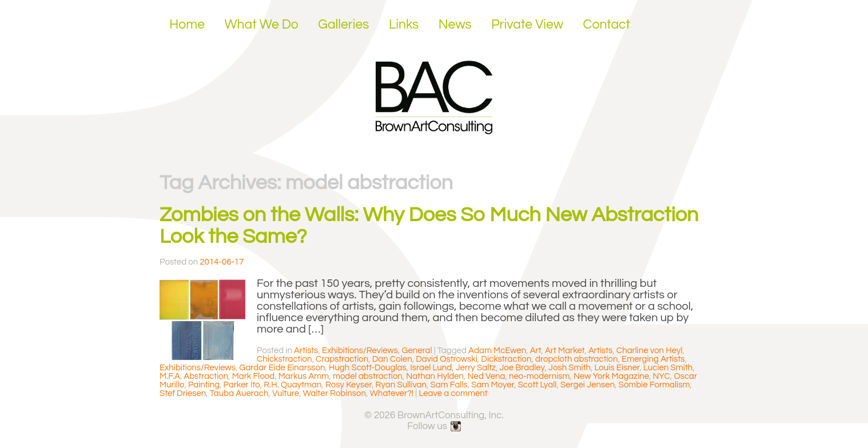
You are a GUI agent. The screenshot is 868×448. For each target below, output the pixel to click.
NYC (662, 376)
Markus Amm (304, 376)
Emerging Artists (653, 359)
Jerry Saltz (476, 368)
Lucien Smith (668, 368)
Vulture (286, 393)
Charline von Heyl (650, 351)
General (417, 351)
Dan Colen (392, 359)
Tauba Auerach (239, 393)
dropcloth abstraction (577, 359)
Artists (306, 351)
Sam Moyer (493, 385)
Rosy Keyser (349, 385)
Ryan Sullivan (401, 385)
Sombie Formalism (654, 385)
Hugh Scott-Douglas (368, 368)
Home (187, 25)
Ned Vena (487, 376)
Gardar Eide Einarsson (282, 368)
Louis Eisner (617, 368)
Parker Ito (242, 385)
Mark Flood (254, 376)
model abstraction (368, 376)
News (455, 25)
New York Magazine (611, 376)
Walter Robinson (335, 393)
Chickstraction (284, 359)
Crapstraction (342, 359)
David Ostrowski (447, 359)
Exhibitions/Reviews (360, 351)
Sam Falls (449, 385)
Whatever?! (392, 393)
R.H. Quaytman (292, 385)
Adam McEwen (497, 351)
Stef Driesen (183, 393)
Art (536, 351)
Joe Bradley (522, 368)
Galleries (343, 25)
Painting (204, 385)
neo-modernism (539, 376)
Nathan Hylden (435, 376)
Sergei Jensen (588, 385)
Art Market (565, 351)
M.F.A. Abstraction (194, 376)
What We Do (262, 25)
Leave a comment (453, 393)
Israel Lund (431, 368)
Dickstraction (506, 359)
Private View (527, 25)
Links (404, 25)
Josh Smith (570, 368)
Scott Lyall (537, 385)
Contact (607, 25)
